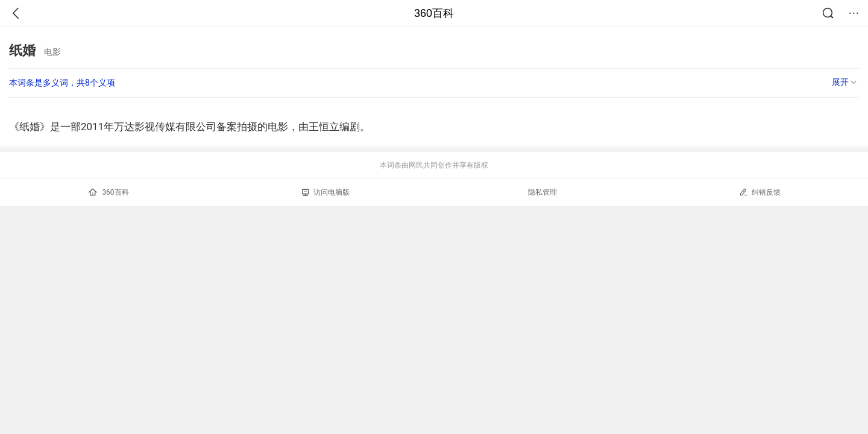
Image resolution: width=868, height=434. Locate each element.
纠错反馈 (760, 192)
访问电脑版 (326, 192)
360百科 (434, 13)
